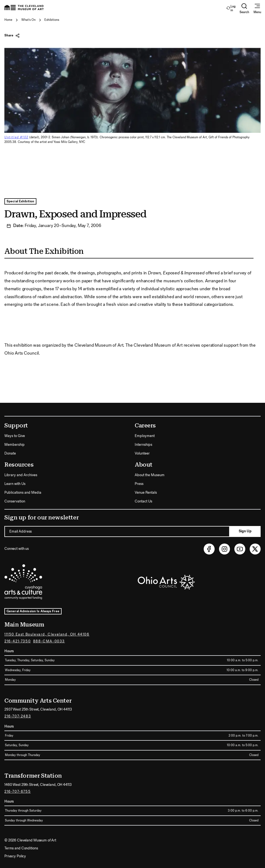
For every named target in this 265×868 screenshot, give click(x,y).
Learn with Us (15, 484)
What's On (28, 20)
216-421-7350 (18, 641)
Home (8, 20)
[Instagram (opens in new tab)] (224, 549)
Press (139, 484)
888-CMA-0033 (49, 641)
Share (12, 36)
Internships (143, 445)
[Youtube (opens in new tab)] (240, 549)
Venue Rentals (146, 493)
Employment (145, 436)
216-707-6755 (18, 792)
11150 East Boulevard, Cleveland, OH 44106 (47, 634)
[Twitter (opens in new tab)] (255, 549)
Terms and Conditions (21, 848)
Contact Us (143, 501)
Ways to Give (15, 436)
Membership (15, 445)
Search (244, 8)
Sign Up (245, 531)
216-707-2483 (18, 716)
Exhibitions (52, 20)
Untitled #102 (16, 137)
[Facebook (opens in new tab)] (209, 549)
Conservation (15, 501)
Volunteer (142, 453)
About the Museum (150, 475)
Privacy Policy (15, 856)
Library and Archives (21, 475)
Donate (10, 453)
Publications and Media (23, 493)
